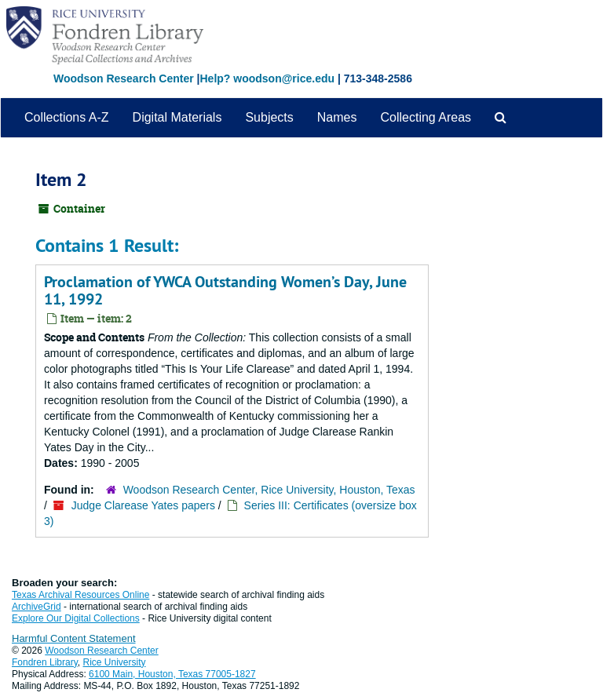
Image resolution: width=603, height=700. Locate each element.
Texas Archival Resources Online (80, 595)
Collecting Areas (426, 117)
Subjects (269, 117)
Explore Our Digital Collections (76, 618)
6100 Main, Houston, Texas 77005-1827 (172, 674)
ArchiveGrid (37, 607)
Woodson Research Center (124, 78)
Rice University (115, 662)
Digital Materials (177, 117)
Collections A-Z (67, 117)
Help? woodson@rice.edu (267, 78)
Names (337, 117)
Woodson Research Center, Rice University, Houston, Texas (269, 490)
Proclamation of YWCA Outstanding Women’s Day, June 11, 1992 (225, 290)
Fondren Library (45, 662)
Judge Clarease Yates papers (143, 505)
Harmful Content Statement (74, 638)
